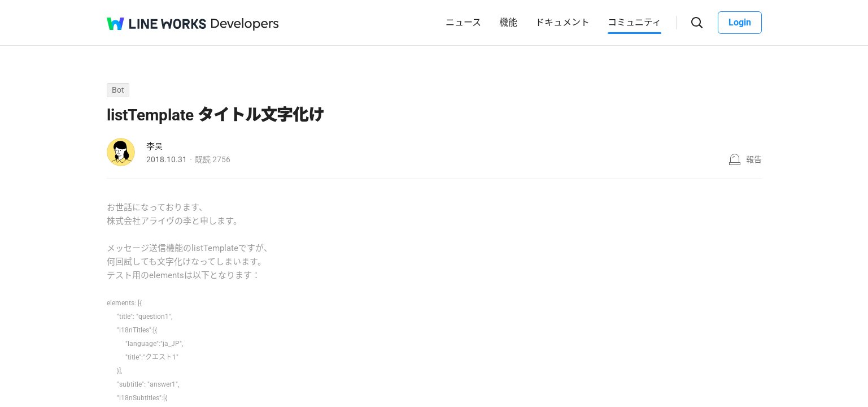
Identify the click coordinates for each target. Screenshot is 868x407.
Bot (118, 90)
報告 (754, 159)
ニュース (463, 22)
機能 (508, 22)
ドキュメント (562, 22)
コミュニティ (634, 22)
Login (740, 22)
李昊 (155, 146)
